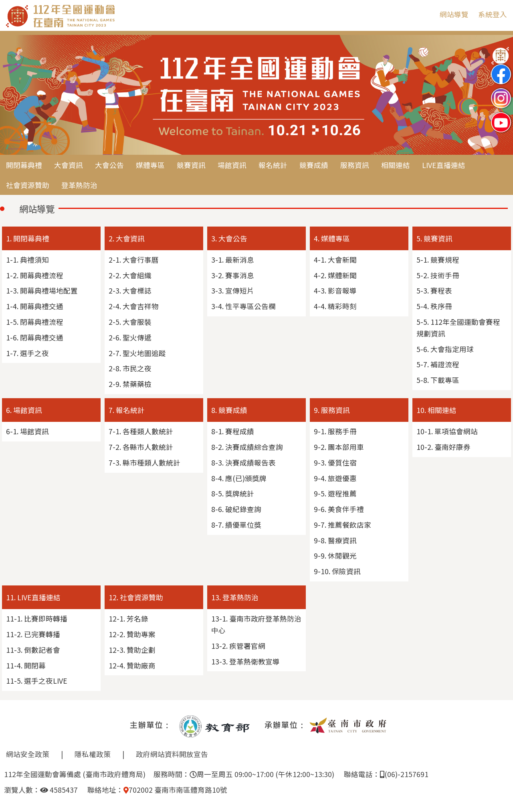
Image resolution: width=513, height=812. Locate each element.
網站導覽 (454, 14)
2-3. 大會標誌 (130, 291)
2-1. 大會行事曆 (134, 260)
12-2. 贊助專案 (132, 634)
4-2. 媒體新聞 (335, 275)
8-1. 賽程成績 (233, 431)
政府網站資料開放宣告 (172, 754)
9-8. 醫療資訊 (335, 540)
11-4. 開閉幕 (26, 665)
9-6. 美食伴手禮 (339, 509)
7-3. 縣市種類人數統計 (144, 463)
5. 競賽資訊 (434, 238)
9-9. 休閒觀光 (335, 556)
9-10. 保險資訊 (337, 571)
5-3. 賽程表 (434, 291)
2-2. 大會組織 (130, 275)
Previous (14, 95)
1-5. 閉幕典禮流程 (35, 322)
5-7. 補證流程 (438, 364)
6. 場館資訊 (24, 410)
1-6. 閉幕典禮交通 (35, 337)
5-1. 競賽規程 (438, 260)
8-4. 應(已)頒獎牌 (239, 478)
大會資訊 (69, 165)
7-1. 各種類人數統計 (141, 431)
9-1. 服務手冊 (335, 431)
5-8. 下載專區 (438, 380)
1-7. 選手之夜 (27, 353)
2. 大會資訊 (127, 238)
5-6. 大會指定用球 (445, 349)
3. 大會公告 (229, 238)
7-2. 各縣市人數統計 (141, 447)
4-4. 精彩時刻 (335, 306)
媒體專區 (150, 165)
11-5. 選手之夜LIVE (37, 681)
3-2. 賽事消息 (233, 275)
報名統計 (273, 165)
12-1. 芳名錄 (128, 619)
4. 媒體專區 (332, 238)
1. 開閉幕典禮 (28, 238)
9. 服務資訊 (332, 410)
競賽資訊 (191, 165)
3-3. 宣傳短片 (233, 291)
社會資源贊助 (28, 185)
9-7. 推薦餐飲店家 (342, 525)
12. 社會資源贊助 (136, 597)
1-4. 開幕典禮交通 (35, 306)
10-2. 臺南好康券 (443, 447)
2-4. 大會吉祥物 (134, 306)
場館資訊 (232, 165)
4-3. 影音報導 (335, 291)
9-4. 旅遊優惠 (335, 478)
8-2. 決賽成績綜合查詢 (247, 447)
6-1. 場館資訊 (27, 431)
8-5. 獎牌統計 (233, 493)
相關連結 (396, 165)
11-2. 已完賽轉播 (33, 634)
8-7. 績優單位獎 (236, 525)
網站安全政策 (28, 754)
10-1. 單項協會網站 (447, 431)
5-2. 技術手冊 (438, 275)
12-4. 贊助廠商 (132, 665)
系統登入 (493, 14)
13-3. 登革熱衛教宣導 (245, 661)
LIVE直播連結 (444, 165)
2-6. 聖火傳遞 (130, 337)
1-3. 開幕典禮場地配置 (42, 291)
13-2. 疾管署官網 (238, 646)
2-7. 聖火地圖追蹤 (137, 353)
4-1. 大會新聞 (335, 260)
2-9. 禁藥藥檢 (130, 384)
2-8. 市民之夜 (130, 368)
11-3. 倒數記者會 (33, 650)
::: (428, 14)
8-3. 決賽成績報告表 (243, 463)
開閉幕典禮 (24, 165)
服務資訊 (355, 165)
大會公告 (109, 165)
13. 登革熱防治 (235, 597)
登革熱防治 (79, 185)
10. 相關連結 (436, 410)
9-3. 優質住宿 (335, 463)
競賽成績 (314, 165)
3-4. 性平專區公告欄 (243, 306)
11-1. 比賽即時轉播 (37, 619)
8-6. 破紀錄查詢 (236, 509)
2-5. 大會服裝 (130, 322)
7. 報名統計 (127, 410)
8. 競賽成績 (229, 410)
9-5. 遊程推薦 (335, 493)
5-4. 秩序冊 (434, 306)
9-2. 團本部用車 (339, 447)
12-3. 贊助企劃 (132, 650)
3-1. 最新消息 (233, 260)
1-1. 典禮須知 (27, 260)
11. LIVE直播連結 (33, 597)
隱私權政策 (93, 754)
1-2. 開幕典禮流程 (35, 275)
